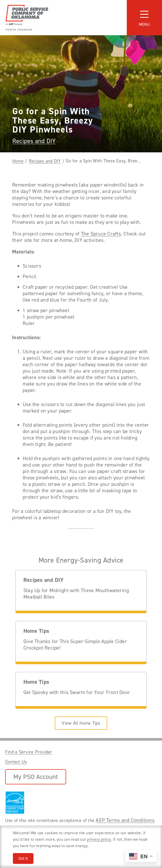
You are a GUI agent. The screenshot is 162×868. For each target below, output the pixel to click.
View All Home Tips (81, 723)
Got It (23, 858)
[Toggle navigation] (144, 18)
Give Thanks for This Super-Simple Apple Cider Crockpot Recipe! (75, 645)
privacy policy (99, 839)
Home (18, 161)
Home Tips (36, 631)
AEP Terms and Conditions (125, 820)
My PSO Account (36, 777)
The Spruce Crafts (101, 234)
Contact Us (16, 762)
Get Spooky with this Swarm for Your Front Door (77, 692)
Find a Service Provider (29, 752)
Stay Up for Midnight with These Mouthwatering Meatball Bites (76, 594)
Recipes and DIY (34, 141)
